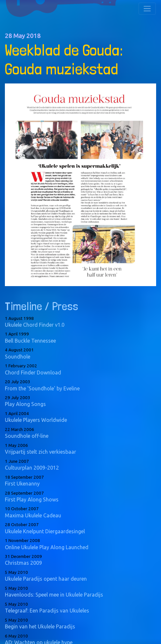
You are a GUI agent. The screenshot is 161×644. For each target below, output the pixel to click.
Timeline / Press (41, 306)
